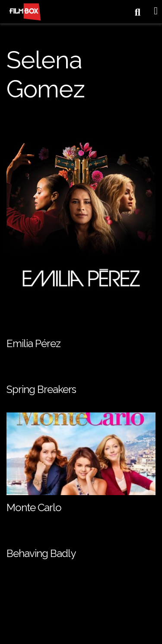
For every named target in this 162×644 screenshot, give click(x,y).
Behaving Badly (41, 553)
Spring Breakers (41, 389)
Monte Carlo (34, 507)
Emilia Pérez (33, 343)
